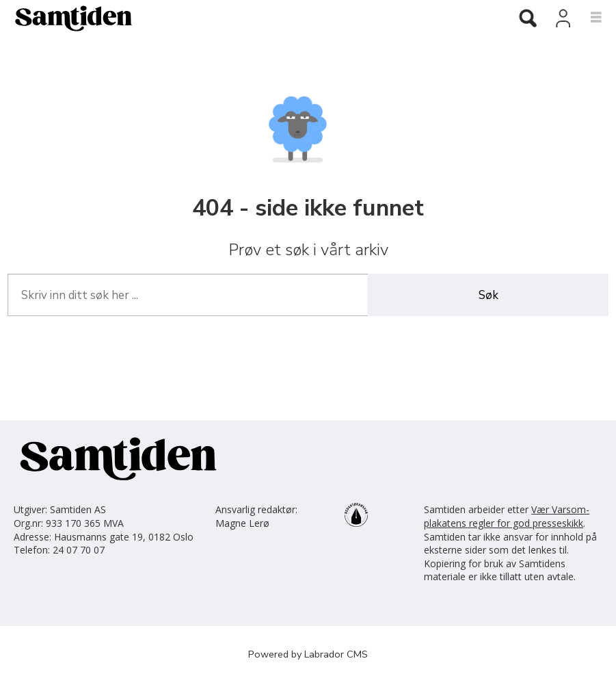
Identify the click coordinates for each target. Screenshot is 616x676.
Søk (488, 295)
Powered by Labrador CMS (308, 654)
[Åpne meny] (588, 18)
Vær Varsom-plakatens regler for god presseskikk (507, 516)
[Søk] (528, 19)
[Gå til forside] (68, 18)
